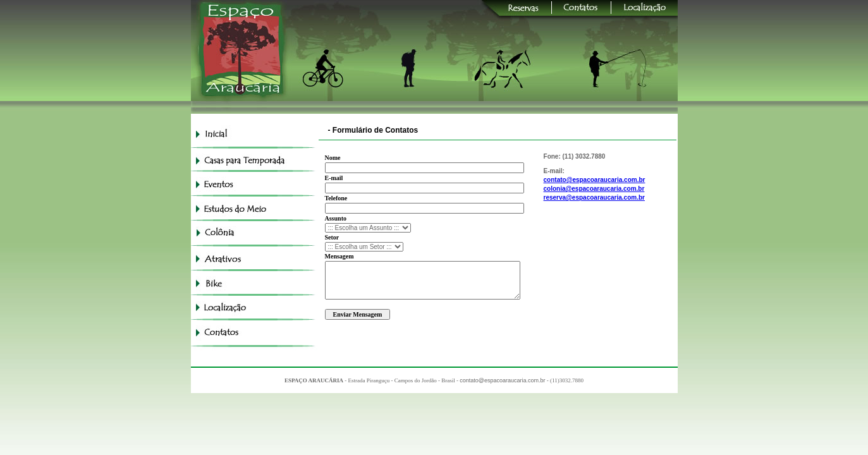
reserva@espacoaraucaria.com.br (594, 197)
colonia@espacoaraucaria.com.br (594, 189)
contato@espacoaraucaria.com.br (595, 180)
